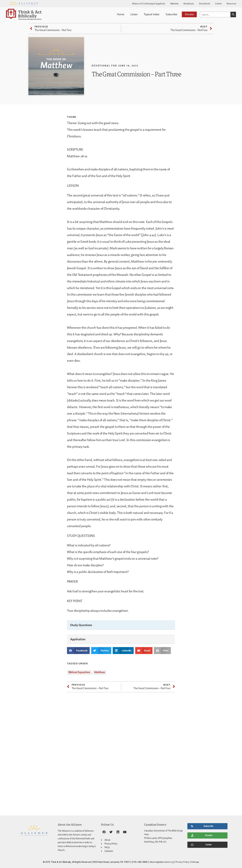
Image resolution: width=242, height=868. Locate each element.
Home (121, 14)
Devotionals (205, 3)
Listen (134, 14)
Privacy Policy (182, 862)
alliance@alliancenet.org (162, 862)
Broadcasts (189, 3)
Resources (232, 3)
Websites (174, 3)
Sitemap (195, 862)
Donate (189, 14)
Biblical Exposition (79, 672)
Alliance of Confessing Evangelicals (149, 3)
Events (218, 3)
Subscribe (171, 14)
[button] (78, 651)
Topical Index (152, 14)
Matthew (100, 672)
